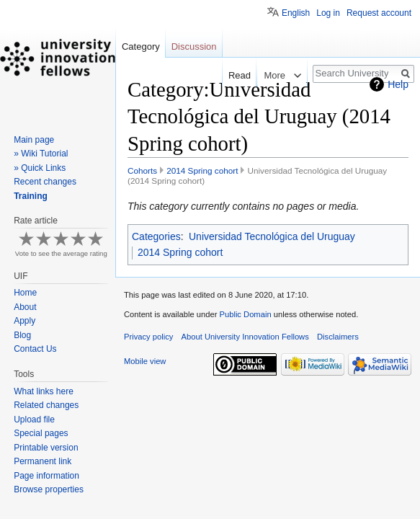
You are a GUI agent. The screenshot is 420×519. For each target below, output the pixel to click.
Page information (46, 476)
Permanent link (43, 461)
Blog (22, 335)
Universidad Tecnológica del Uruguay (272, 236)
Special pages (41, 433)
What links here (44, 391)
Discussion (194, 46)
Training (31, 196)
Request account (379, 13)
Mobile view (145, 361)
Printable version (46, 448)
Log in (328, 13)
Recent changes (45, 182)
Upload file (34, 420)
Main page (34, 140)
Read (225, 75)
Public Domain (245, 314)
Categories (156, 236)
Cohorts (142, 170)
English (296, 13)
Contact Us (35, 349)
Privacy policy (148, 337)
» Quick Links (40, 168)
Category (141, 46)
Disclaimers (338, 337)
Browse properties (49, 489)
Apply (24, 321)
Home (25, 293)
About (25, 307)
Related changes (46, 405)
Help (398, 84)
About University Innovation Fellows (245, 337)
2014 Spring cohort (202, 170)
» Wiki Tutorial (41, 154)
